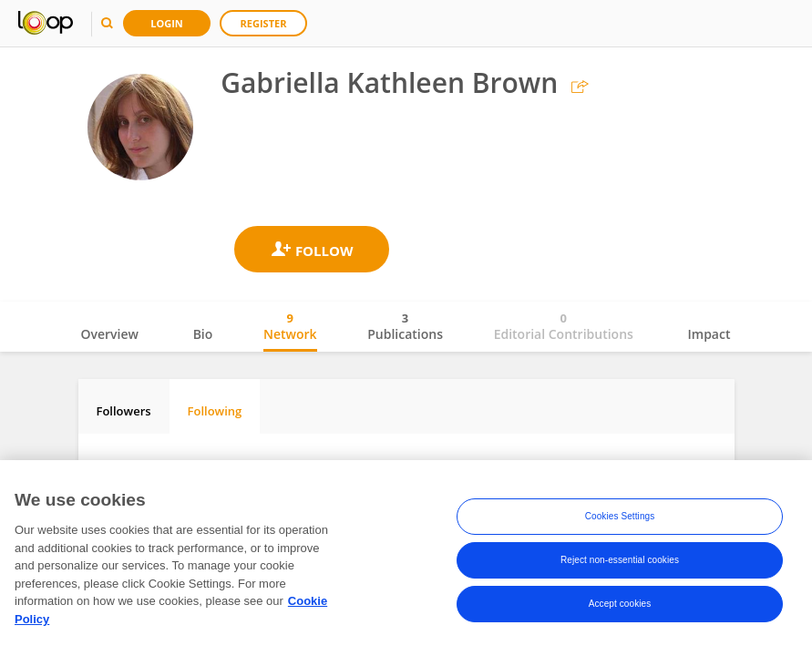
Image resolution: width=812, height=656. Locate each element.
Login (167, 23)
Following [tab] (215, 411)
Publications (405, 326)
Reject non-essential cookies (620, 563)
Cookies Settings (620, 519)
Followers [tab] (124, 411)
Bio (203, 334)
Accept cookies (620, 606)
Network (290, 326)
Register (264, 23)
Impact (709, 334)
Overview (110, 334)
